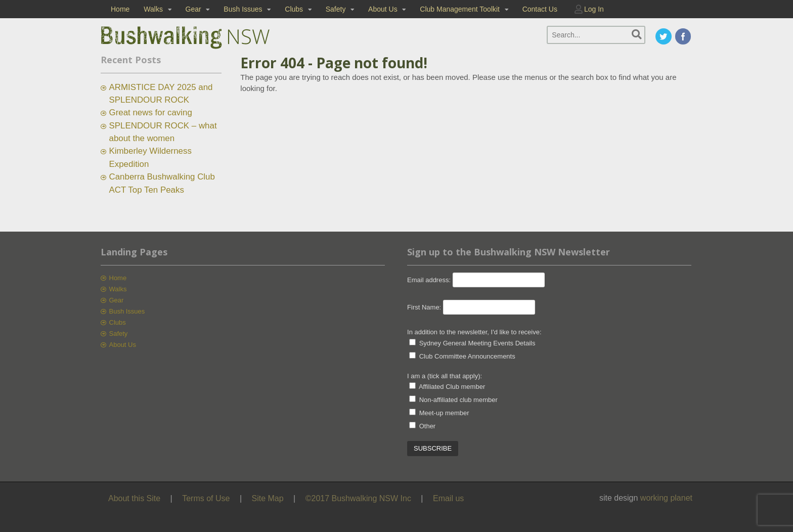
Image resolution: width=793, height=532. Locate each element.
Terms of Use (206, 498)
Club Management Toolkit (460, 9)
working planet (666, 498)
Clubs (294, 9)
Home (120, 9)
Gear (193, 9)
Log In (594, 9)
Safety (336, 9)
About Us (383, 9)
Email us (448, 498)
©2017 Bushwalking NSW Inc (358, 498)
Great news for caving (151, 113)
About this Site (134, 498)
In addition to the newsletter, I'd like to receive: (474, 332)
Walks (153, 9)
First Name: (424, 307)
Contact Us (540, 9)
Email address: (430, 280)
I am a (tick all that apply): (445, 376)
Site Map (268, 498)
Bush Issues (243, 9)
